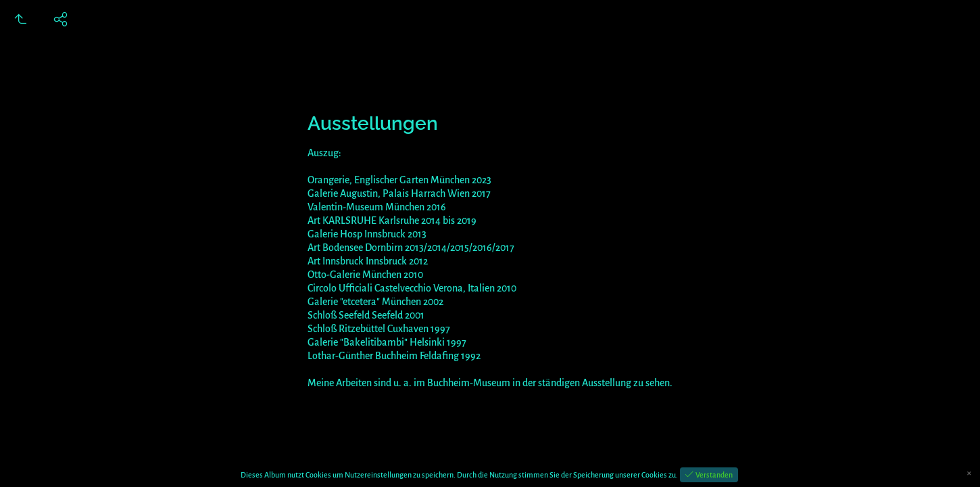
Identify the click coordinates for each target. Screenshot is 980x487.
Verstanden (713, 475)
